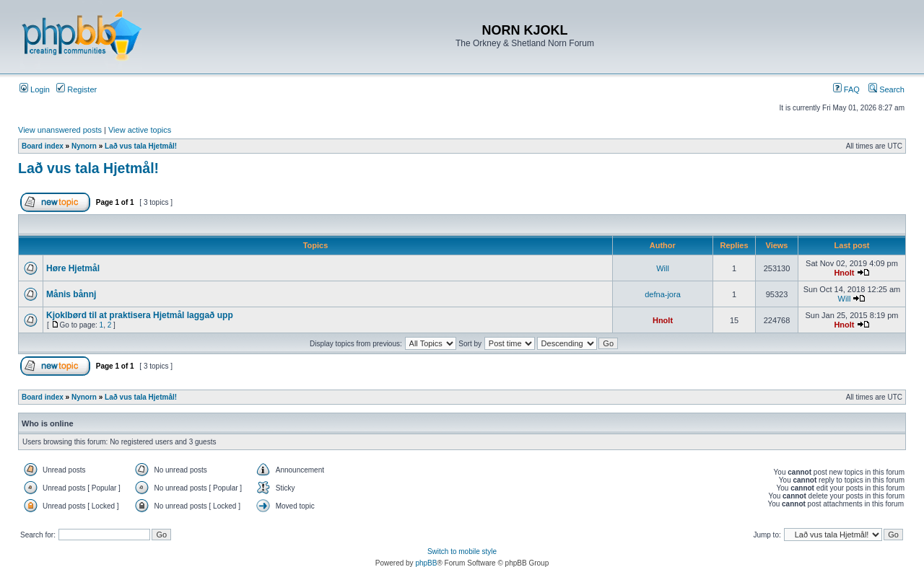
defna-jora (663, 294)
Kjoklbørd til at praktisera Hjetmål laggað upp (140, 315)
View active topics (140, 130)
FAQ (846, 89)
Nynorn (84, 146)
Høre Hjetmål (73, 268)
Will (663, 268)
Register (77, 89)
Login (35, 89)
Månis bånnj (71, 294)
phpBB (426, 563)
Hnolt (844, 273)
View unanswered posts (60, 130)
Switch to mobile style (462, 551)
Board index (43, 146)
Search (886, 89)
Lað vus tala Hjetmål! (141, 146)
